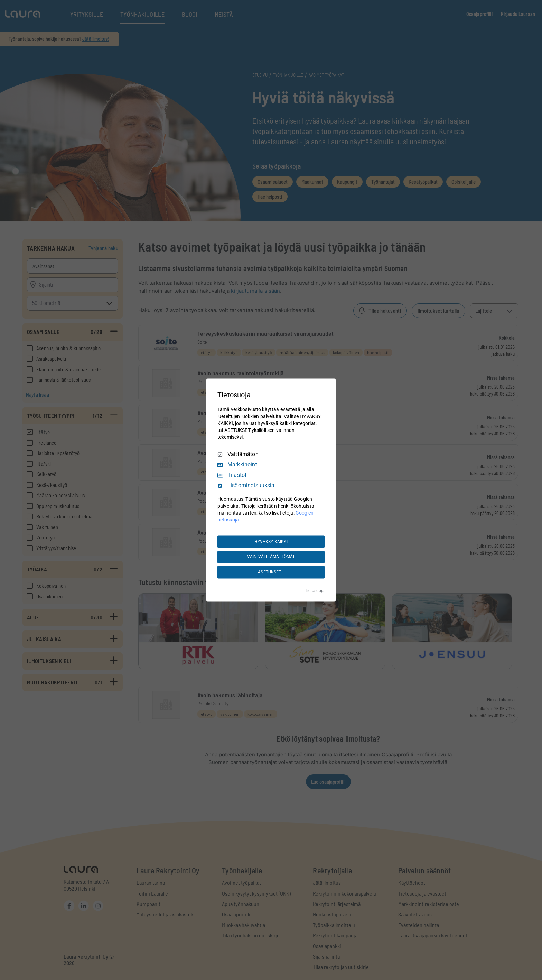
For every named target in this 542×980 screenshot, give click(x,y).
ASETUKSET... (271, 572)
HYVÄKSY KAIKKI (271, 542)
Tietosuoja (315, 591)
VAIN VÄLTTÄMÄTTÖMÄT (271, 557)
